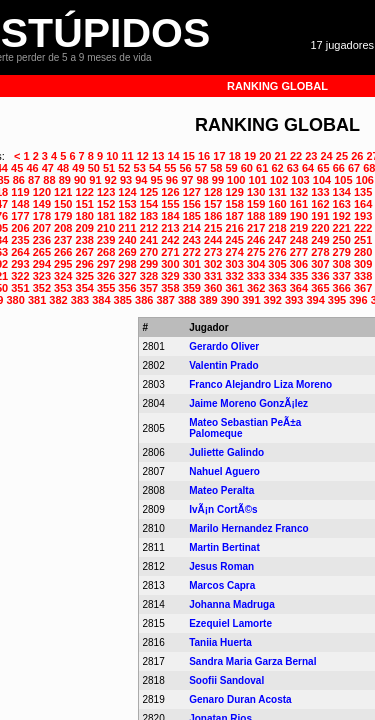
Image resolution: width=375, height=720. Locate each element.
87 (34, 180)
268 (106, 252)
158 (234, 204)
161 (299, 204)
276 (277, 252)
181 (106, 216)
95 (157, 180)
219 (299, 228)
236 (42, 240)
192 (342, 216)
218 (277, 228)
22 (296, 156)
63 (293, 168)
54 (155, 168)
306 (299, 264)
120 (42, 192)
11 (127, 156)
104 (322, 180)
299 (149, 264)
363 (277, 288)
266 (63, 252)
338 (363, 276)
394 (315, 300)
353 (63, 288)
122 (85, 192)
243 (192, 240)
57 (201, 168)
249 (320, 240)
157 (213, 204)
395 (337, 300)
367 (363, 288)
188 (256, 216)
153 (127, 204)
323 (42, 276)
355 (106, 288)
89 (65, 180)
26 (357, 156)
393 (294, 300)
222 (363, 228)
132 (299, 192)
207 (42, 228)
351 (20, 288)
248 (299, 240)
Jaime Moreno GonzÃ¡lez (248, 403)
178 (42, 216)
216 (234, 228)
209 (85, 228)
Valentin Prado (223, 365)
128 (213, 192)
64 (308, 168)
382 (58, 300)
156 (192, 204)
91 (95, 180)
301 (192, 264)
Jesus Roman (221, 566)
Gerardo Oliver (224, 346)
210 (106, 228)
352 (42, 288)
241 (149, 240)
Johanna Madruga (232, 604)
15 (189, 156)
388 (187, 300)
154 (149, 204)
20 (265, 156)
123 (106, 192)
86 (19, 180)
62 (277, 168)
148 (20, 204)
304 (256, 264)
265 (42, 252)
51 (109, 168)
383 (80, 300)
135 (363, 192)
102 (279, 180)
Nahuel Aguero (224, 471)
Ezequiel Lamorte (230, 623)
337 (342, 276)
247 (277, 240)
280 (363, 252)
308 (342, 264)
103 (300, 180)
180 (85, 216)
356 (127, 288)
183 (149, 216)
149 (42, 204)
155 (170, 204)
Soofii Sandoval (226, 680)
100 (236, 180)
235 (20, 240)
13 (158, 156)
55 (170, 168)
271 (170, 252)
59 (231, 168)
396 (358, 300)
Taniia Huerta (220, 642)
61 (262, 168)
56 (186, 168)
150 (63, 204)
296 (85, 264)
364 (299, 288)
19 (250, 156)
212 (149, 228)
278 (320, 252)
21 (281, 156)
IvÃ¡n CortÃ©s (223, 509)
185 (192, 216)
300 (170, 264)
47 (48, 168)
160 (277, 204)
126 (170, 192)
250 (342, 240)
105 (343, 180)
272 (192, 252)
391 (251, 300)
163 (342, 204)
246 (256, 240)
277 (299, 252)
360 (213, 288)
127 (192, 192)
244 (213, 240)
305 (277, 264)
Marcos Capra (222, 585)
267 (85, 252)
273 (213, 252)
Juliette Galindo (226, 452)
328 (149, 276)
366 (342, 288)
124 (127, 192)
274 (234, 252)
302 (213, 264)
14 (173, 156)
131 (277, 192)
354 (85, 288)
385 (123, 300)
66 (339, 168)
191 (320, 216)
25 (342, 156)
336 (320, 276)
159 (256, 204)
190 (299, 216)
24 (327, 156)
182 (127, 216)
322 (20, 276)
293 (20, 264)
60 (247, 168)
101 (258, 180)
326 (106, 276)
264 (20, 252)
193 (363, 216)
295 (63, 264)
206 (20, 228)
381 (37, 300)
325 (85, 276)
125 (149, 192)
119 (20, 192)
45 (17, 168)
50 (94, 168)
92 (111, 180)
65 (323, 168)
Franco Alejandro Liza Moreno (260, 384)
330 (192, 276)
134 (342, 192)
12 (143, 156)
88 (49, 180)
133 (320, 192)
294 (42, 264)
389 (208, 300)
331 (213, 276)
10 (112, 156)
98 (202, 180)
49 (78, 168)
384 (101, 300)
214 (192, 228)
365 (320, 288)
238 (85, 240)
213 (170, 228)
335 (299, 276)
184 (170, 216)
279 (342, 252)
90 (80, 180)
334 (277, 276)
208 (63, 228)
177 (20, 216)
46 (32, 168)
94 (141, 180)
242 (170, 240)
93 (126, 180)
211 (127, 228)
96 (172, 180)
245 (234, 240)
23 (311, 156)
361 (234, 288)
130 (256, 192)
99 (218, 180)
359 (192, 288)
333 (256, 276)
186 (213, 216)
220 (320, 228)
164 (363, 204)
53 (140, 168)
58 (216, 168)
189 (277, 216)
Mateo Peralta (221, 490)
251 (363, 240)
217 (256, 228)
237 (63, 240)
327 (127, 276)
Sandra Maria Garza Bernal (252, 661)
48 (63, 168)
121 (63, 192)
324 (63, 276)
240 (127, 240)
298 (127, 264)
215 (213, 228)
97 (187, 180)
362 (256, 288)
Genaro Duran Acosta (240, 699)
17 (219, 156)
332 (234, 276)
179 (63, 216)
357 (149, 288)
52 (124, 168)
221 (342, 228)
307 (320, 264)
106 (365, 180)
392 (273, 300)
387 (165, 300)
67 (354, 168)
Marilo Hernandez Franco (248, 528)
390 (230, 300)
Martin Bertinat (224, 547)
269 (127, 252)
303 (234, 264)
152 (106, 204)
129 (234, 192)
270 (149, 252)
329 (170, 276)
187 (234, 216)
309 (363, 264)
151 (85, 204)
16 (204, 156)
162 (320, 204)
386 (144, 300)
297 (106, 264)
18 (235, 156)
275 (256, 252)
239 (106, 240)
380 (16, 300)
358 (170, 288)
